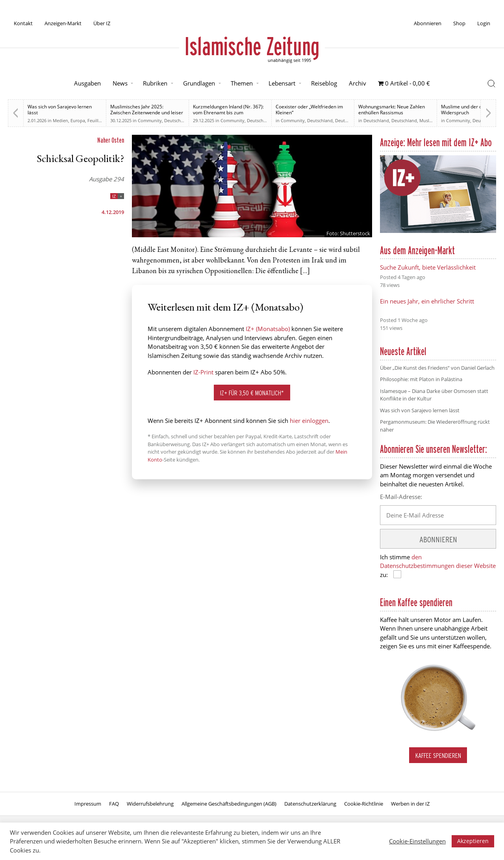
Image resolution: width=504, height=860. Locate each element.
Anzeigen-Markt (63, 23)
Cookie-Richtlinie (364, 804)
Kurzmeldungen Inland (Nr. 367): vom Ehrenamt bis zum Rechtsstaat (228, 113)
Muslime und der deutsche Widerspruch (470, 110)
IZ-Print (203, 372)
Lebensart (282, 83)
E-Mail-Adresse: (401, 497)
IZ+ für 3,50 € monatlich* (252, 393)
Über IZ (102, 23)
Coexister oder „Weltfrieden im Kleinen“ (309, 110)
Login (484, 23)
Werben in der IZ (410, 804)
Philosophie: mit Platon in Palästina (421, 379)
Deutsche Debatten (184, 120)
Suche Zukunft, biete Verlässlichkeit (428, 267)
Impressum (88, 804)
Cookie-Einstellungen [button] (417, 841)
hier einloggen (309, 421)
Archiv (358, 83)
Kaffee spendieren (438, 755)
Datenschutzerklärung (310, 804)
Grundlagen (199, 83)
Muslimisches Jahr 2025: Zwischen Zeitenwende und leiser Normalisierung (147, 113)
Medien (60, 120)
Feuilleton (98, 120)
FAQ (114, 804)
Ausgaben (87, 83)
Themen (242, 83)
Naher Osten (111, 140)
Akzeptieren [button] (473, 841)
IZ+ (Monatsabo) (268, 329)
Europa (78, 120)
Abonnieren (428, 23)
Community (150, 120)
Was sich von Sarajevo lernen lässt (60, 110)
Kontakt (23, 23)
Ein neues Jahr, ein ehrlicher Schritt (427, 301)
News (120, 83)
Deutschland (260, 120)
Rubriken (155, 83)
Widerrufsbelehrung (150, 804)
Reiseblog (324, 83)
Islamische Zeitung (252, 46)
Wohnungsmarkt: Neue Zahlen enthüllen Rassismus (392, 110)
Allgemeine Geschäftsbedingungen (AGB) (229, 804)
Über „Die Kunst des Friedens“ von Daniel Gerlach (437, 368)
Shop (459, 23)
